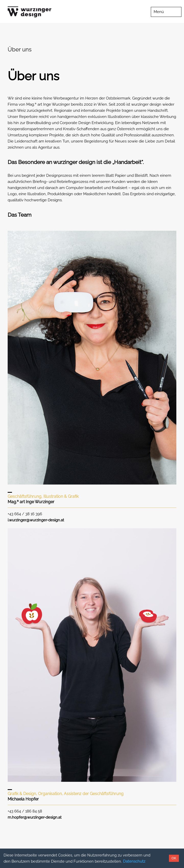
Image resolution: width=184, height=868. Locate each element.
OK (174, 858)
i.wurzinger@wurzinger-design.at (36, 520)
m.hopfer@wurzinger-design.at (35, 817)
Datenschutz (134, 861)
